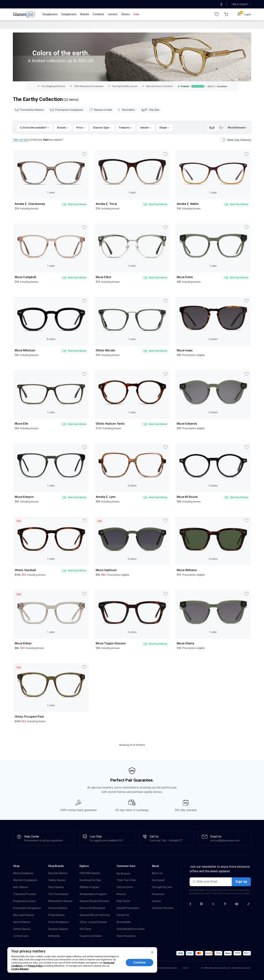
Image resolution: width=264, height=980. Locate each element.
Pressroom (158, 894)
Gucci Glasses (56, 887)
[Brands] (85, 14)
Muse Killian (23, 643)
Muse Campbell (25, 277)
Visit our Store (125, 887)
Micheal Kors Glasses (60, 901)
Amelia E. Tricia (106, 204)
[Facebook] (190, 905)
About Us (157, 873)
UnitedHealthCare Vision (131, 929)
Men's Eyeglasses (23, 873)
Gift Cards (85, 929)
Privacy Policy (243, 890)
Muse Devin (185, 277)
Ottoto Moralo (105, 350)
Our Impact (158, 880)
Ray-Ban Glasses (58, 873)
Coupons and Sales (91, 936)
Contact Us (123, 915)
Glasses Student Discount (94, 901)
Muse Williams (187, 570)
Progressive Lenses (24, 901)
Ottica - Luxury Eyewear (93, 922)
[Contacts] (98, 14)
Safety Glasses (22, 929)
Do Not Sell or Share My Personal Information (158, 968)
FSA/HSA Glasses (90, 873)
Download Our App (90, 880)
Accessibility (124, 922)
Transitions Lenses (25, 894)
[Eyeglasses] (50, 14)
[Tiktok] (249, 905)
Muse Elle (21, 424)
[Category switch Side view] (222, 128)
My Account (123, 874)
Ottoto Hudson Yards (110, 424)
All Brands (54, 936)
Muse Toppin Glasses (111, 643)
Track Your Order (126, 880)
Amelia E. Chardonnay (30, 204)
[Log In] (244, 14)
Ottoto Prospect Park (29, 717)
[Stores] (125, 14)
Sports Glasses (22, 922)
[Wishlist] (217, 14)
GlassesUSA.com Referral (95, 915)
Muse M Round (187, 497)
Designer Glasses (58, 929)
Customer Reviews (163, 908)
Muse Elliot (103, 277)
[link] (25, 14)
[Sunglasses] (69, 14)
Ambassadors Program (93, 894)
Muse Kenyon (24, 497)
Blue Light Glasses (24, 915)
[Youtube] (237, 905)
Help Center (123, 901)
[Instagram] (201, 905)
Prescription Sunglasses (67, 110)
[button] (180, 953)
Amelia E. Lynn (106, 497)
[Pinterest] (225, 905)
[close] (152, 952)
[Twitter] (213, 905)
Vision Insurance (126, 936)
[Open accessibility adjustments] (221, 4)
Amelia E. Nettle (188, 204)
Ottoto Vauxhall (25, 570)
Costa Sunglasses (59, 922)
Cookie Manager (20, 969)
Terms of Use (229, 890)
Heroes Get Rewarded (92, 908)
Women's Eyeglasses (25, 880)
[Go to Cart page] (226, 14)
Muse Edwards (187, 424)
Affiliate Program (89, 887)
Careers (156, 901)
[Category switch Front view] (212, 128)
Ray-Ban (150, 110)
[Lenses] (113, 14)
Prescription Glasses (30, 110)
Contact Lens (21, 936)
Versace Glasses (58, 908)
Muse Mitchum (25, 350)
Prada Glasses (56, 915)
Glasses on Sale (101, 110)
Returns (121, 894)
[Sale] (136, 14)
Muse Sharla (185, 643)
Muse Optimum (106, 570)
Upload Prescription (128, 908)
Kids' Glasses (21, 887)
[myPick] (84, 154)
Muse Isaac (185, 350)
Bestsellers (127, 110)
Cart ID (185, 968)
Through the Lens (162, 887)
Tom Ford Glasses (58, 894)
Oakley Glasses (57, 880)
